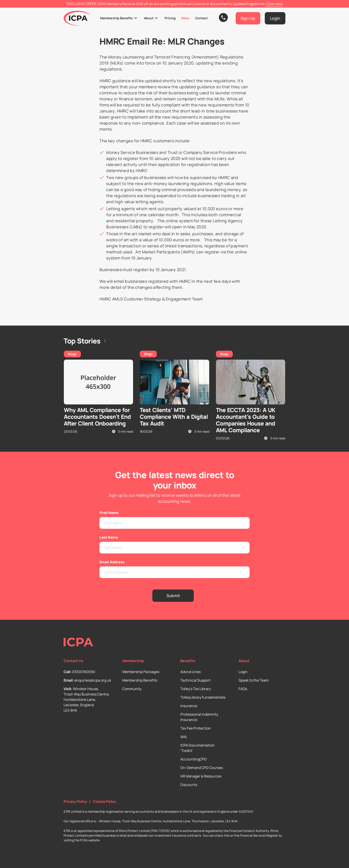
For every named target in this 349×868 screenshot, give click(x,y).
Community (132, 689)
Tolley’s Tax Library (196, 689)
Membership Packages (141, 672)
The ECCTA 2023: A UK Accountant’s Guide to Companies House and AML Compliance (246, 420)
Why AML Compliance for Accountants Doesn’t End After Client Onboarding (97, 417)
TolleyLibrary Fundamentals (203, 697)
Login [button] (275, 18)
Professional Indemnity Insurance (199, 717)
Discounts (189, 785)
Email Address (112, 562)
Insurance (189, 706)
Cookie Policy (105, 802)
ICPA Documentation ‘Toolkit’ (197, 748)
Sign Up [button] (248, 18)
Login (243, 672)
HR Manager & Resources (201, 776)
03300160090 (84, 672)
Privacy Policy (75, 802)
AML (184, 737)
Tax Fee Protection (196, 728)
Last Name (109, 537)
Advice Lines (191, 672)
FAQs (243, 689)
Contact (201, 18)
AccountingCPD (194, 759)
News (185, 18)
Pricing (170, 18)
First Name (109, 513)
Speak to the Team (254, 680)
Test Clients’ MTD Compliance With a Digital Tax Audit (174, 417)
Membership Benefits (116, 18)
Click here (274, 4)
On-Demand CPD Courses (202, 768)
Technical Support (195, 680)
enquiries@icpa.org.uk (93, 680)
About (149, 18)
